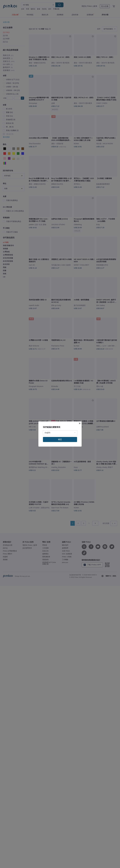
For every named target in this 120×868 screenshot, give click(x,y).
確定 (60, 439)
